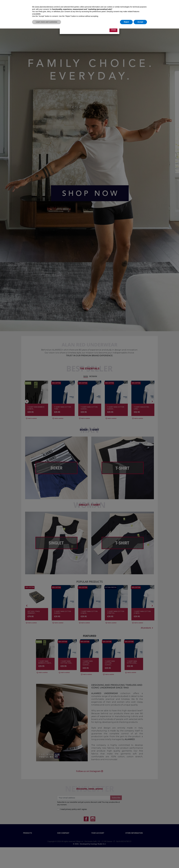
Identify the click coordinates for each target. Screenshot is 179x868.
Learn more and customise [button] (47, 861)
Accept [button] (140, 861)
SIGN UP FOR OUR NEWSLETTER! (96, 20)
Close (113, 30)
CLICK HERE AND (76, 20)
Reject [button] (126, 861)
